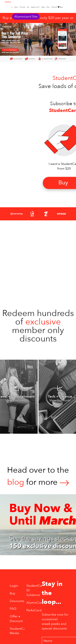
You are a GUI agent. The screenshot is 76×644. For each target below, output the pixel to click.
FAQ (13, 609)
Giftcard (54, 7)
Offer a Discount (16, 619)
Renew (43, 7)
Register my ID (35, 7)
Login (61, 7)
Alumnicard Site (26, 17)
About (16, 7)
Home (11, 7)
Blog (48, 7)
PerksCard (34, 610)
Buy (28, 7)
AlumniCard (35, 603)
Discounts (22, 7)
